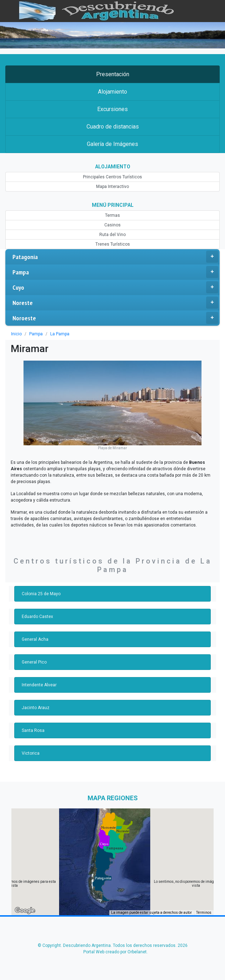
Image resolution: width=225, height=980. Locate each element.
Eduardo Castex (37, 617)
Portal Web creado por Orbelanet (115, 952)
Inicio (16, 334)
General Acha (35, 639)
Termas (112, 215)
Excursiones (112, 109)
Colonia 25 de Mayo (41, 594)
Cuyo (115, 287)
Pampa (115, 272)
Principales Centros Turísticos (112, 177)
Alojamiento (112, 92)
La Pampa (60, 334)
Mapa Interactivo (112, 187)
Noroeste (115, 318)
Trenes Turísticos (113, 244)
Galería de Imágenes (112, 144)
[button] (103, 878)
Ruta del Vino (112, 235)
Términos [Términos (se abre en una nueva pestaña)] (204, 913)
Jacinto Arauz (36, 708)
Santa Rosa (33, 730)
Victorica (31, 753)
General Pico (34, 662)
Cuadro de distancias (113, 127)
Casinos (112, 225)
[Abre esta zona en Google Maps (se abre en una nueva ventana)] (25, 911)
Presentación (113, 74)
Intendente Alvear (39, 685)
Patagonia (115, 257)
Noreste (115, 303)
